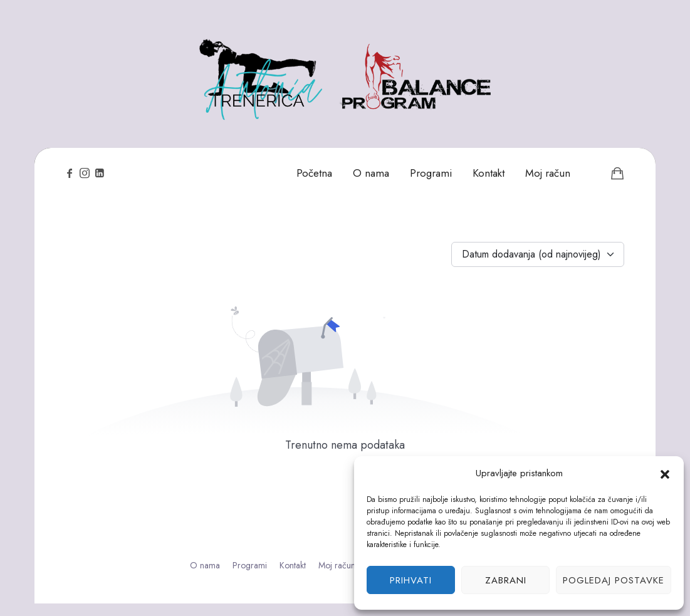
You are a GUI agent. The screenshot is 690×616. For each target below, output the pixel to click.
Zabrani (506, 580)
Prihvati (411, 580)
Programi (250, 565)
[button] (665, 473)
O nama (205, 565)
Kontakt (293, 565)
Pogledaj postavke (614, 580)
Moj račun (337, 565)
